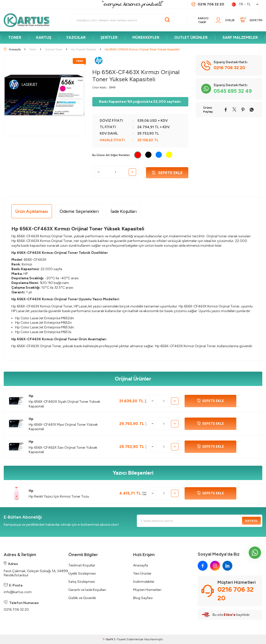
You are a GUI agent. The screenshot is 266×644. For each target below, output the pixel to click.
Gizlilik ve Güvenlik (82, 598)
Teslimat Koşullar (82, 565)
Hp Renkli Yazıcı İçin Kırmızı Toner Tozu (59, 496)
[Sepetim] (250, 20)
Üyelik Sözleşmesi (82, 574)
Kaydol (251, 521)
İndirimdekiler (144, 582)
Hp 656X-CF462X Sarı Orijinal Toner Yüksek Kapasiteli (63, 450)
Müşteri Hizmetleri (147, 590)
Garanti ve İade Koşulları (87, 590)
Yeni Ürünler (142, 574)
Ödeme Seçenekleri (79, 211)
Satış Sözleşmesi (82, 582)
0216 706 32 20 (16, 610)
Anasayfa (141, 565)
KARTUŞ (44, 38)
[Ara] (167, 20)
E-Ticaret (120, 639)
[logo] (29, 20)
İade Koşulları (124, 211)
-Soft (108, 639)
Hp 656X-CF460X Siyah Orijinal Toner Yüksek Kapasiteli (64, 404)
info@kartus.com (18, 592)
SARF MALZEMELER (240, 38)
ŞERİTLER (109, 38)
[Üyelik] (224, 20)
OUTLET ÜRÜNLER (191, 38)
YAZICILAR (76, 38)
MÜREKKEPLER (146, 38)
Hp (31, 396)
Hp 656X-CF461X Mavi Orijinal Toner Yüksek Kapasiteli (63, 427)
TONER (15, 38)
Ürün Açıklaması (32, 211)
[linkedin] (227, 566)
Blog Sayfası (143, 598)
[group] (44, 96)
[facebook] (203, 566)
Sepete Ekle (167, 172)
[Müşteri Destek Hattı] (208, 4)
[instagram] (215, 566)
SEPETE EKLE (210, 401)
